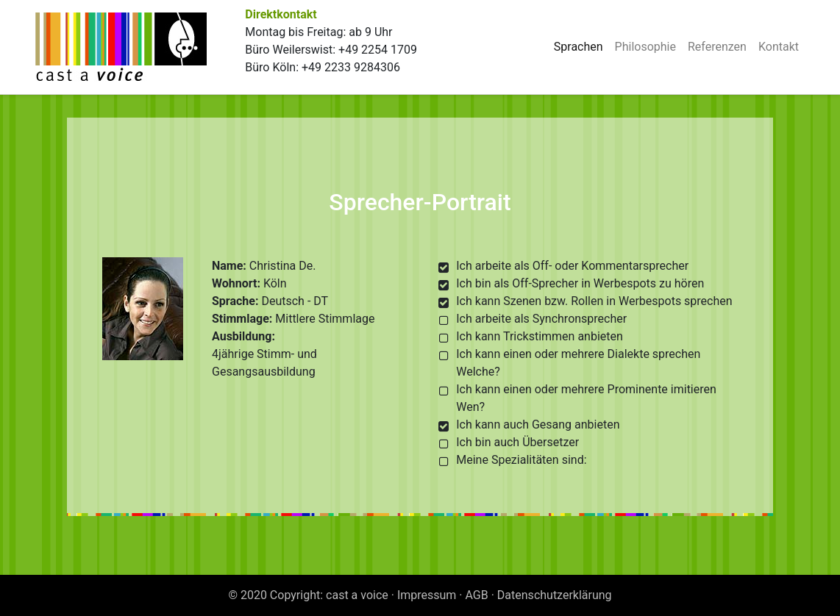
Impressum (427, 595)
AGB (477, 595)
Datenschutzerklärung (555, 595)
